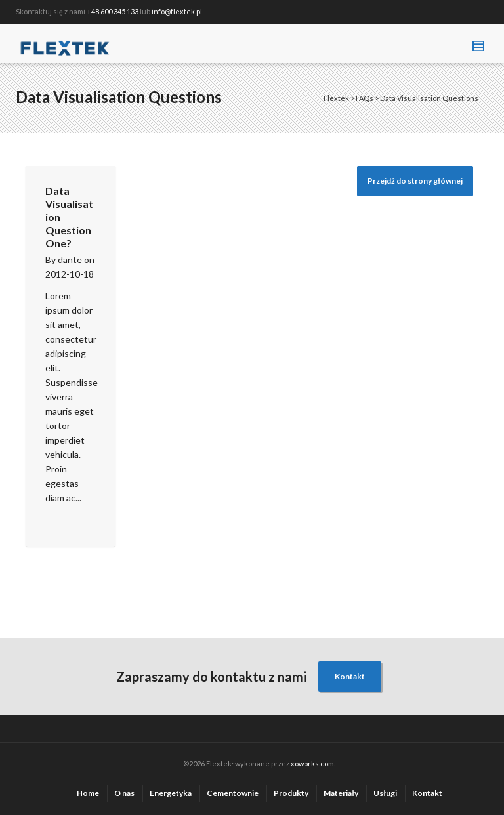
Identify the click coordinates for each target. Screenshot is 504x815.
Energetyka (171, 793)
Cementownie (233, 793)
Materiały (341, 793)
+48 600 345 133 (113, 11)
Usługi (385, 793)
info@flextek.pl (177, 11)
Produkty (291, 793)
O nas (124, 793)
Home (88, 793)
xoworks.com (312, 763)
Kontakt (350, 676)
